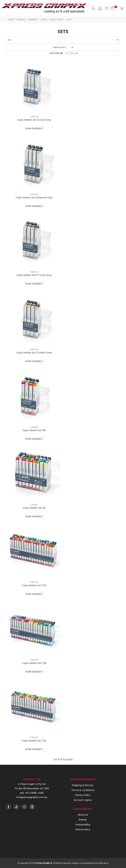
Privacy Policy (83, 795)
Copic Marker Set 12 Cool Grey (34, 120)
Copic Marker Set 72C (34, 741)
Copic (43, 20)
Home (11, 20)
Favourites (107, 8)
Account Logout (83, 800)
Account (100, 8)
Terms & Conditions (83, 790)
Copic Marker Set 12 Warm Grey (34, 353)
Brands (83, 820)
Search (93, 8)
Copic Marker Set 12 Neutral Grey (34, 198)
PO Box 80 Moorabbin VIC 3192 (32, 789)
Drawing (21, 20)
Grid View (55, 53)
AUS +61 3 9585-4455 (32, 793)
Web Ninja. (104, 863)
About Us (83, 815)
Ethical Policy (83, 829)
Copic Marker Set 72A (34, 585)
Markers (33, 20)
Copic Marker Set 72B (34, 663)
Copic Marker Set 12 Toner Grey (34, 275)
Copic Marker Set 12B (34, 430)
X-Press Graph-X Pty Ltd (32, 784)
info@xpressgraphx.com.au (32, 797)
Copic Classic (57, 20)
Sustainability (83, 825)
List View (70, 53)
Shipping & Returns (83, 785)
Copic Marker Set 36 (34, 508)
